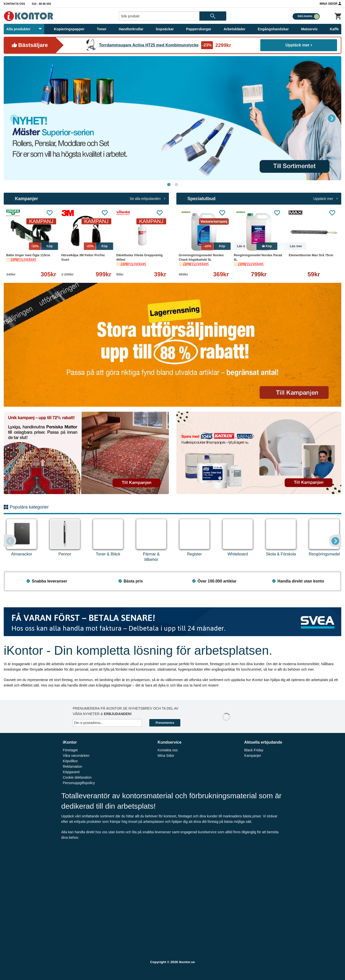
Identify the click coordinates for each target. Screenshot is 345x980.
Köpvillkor (70, 761)
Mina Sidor (330, 3)
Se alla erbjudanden (147, 199)
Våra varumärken (76, 756)
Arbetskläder (234, 29)
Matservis (309, 29)
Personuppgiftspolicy (79, 783)
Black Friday (254, 750)
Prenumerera (165, 723)
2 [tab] (176, 185)
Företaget (70, 750)
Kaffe (334, 29)
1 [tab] (169, 185)
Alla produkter (24, 29)
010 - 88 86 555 (41, 4)
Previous (14, 118)
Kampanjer (253, 756)
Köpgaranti (71, 772)
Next (331, 118)
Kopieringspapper (69, 29)
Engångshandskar (273, 29)
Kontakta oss (14, 4)
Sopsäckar (165, 29)
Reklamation (73, 766)
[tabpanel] (172, 118)
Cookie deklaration (77, 777)
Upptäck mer (299, 45)
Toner (102, 29)
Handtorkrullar (131, 29)
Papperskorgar (199, 29)
